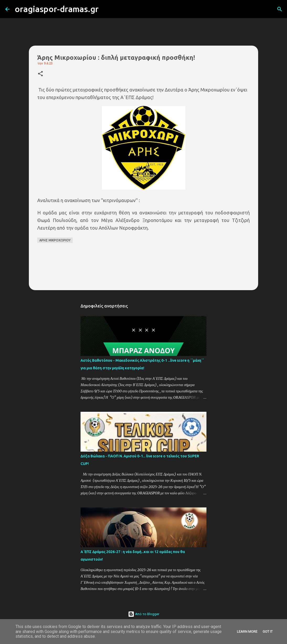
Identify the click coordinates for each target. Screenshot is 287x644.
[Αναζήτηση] (106, 9)
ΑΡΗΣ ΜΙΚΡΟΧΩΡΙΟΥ (55, 240)
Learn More (247, 632)
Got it (268, 632)
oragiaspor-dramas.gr (57, 9)
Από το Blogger (144, 614)
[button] (40, 74)
